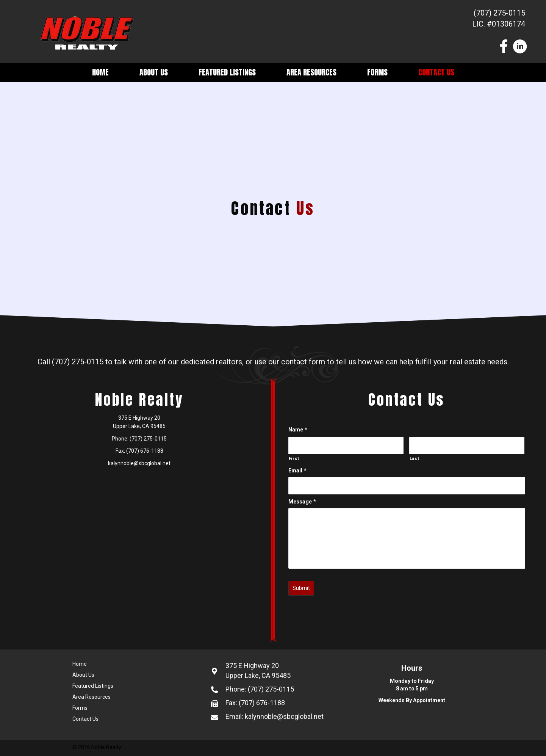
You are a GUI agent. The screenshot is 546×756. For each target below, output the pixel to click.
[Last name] (467, 445)
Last (415, 458)
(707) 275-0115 (499, 13)
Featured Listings (227, 72)
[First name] (346, 445)
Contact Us (436, 72)
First (294, 458)
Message (302, 502)
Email (297, 471)
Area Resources (311, 72)
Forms (377, 72)
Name (298, 430)
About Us (154, 72)
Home (100, 72)
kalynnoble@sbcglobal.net (139, 463)
